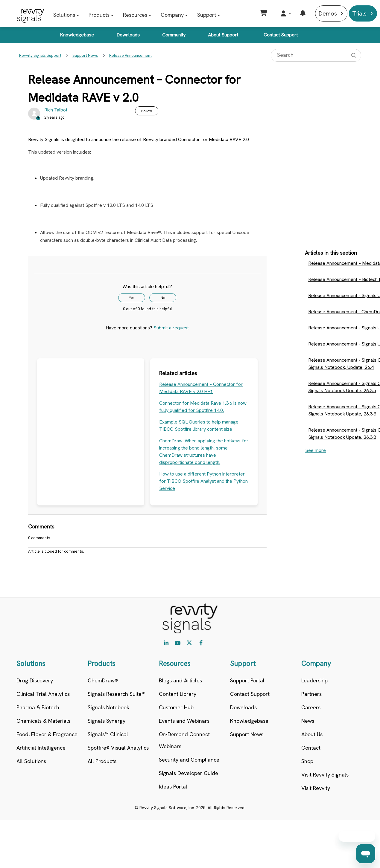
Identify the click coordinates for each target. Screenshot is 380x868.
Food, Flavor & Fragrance (47, 734)
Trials (359, 13)
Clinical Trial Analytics (43, 694)
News (308, 721)
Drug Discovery (35, 680)
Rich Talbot (56, 110)
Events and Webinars (184, 721)
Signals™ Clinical (108, 734)
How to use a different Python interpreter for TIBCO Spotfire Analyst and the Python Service (203, 481)
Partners (311, 694)
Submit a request (171, 328)
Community (174, 35)
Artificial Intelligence (41, 748)
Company (172, 15)
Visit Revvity (316, 788)
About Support (223, 35)
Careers (311, 707)
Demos (328, 13)
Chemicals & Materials (43, 721)
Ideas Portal (173, 787)
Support (207, 15)
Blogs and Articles (180, 680)
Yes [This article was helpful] (132, 298)
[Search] (316, 55)
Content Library (178, 694)
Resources (135, 15)
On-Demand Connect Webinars (184, 740)
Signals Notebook (108, 707)
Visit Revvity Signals (325, 775)
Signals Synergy (107, 721)
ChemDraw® (103, 680)
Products (99, 15)
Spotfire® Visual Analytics (118, 748)
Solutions (64, 15)
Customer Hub (176, 707)
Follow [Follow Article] (147, 111)
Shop (307, 761)
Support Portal (247, 680)
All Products (102, 761)
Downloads (128, 35)
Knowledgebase (77, 35)
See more (316, 450)
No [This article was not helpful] (163, 298)
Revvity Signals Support (40, 55)
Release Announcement (130, 55)
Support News (85, 55)
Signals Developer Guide (189, 773)
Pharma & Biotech (38, 707)
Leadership (314, 680)
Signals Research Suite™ (117, 694)
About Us (312, 734)
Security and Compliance (189, 760)
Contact (311, 748)
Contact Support (281, 35)
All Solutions (31, 761)
